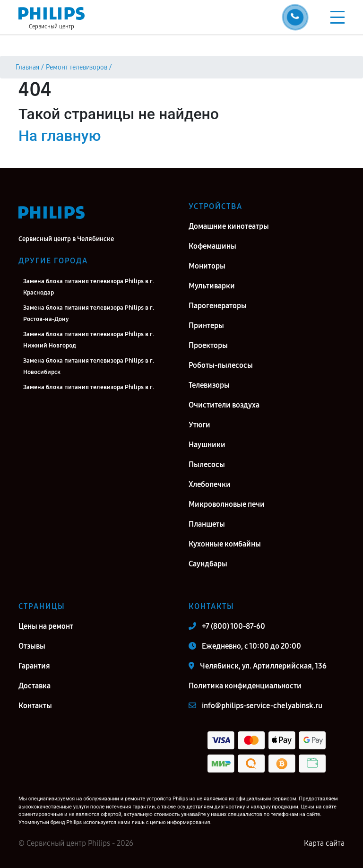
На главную (60, 136)
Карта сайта (324, 843)
